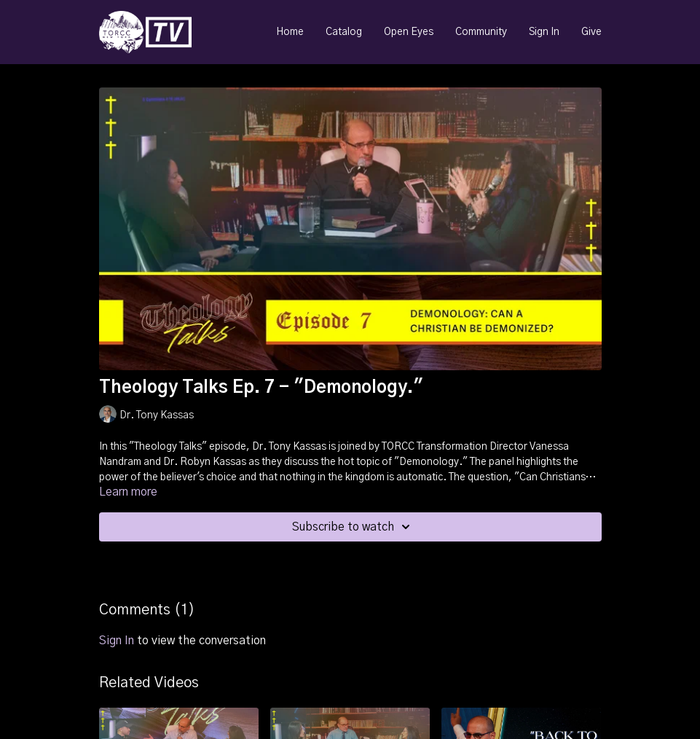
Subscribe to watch (353, 527)
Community (481, 32)
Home (290, 32)
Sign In (544, 32)
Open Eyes (409, 32)
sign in (117, 641)
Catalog (344, 32)
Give (591, 32)
